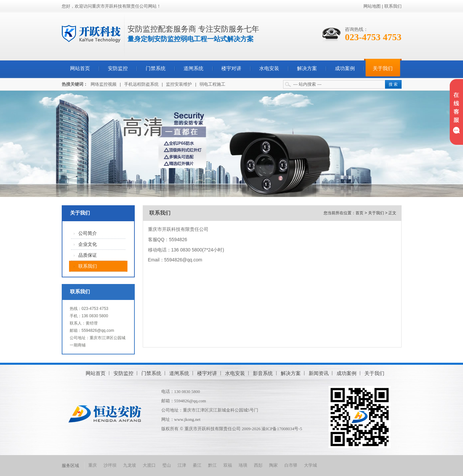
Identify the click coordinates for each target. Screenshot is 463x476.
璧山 (167, 465)
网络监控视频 (104, 84)
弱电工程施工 (212, 84)
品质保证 (88, 255)
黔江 (212, 465)
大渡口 (149, 465)
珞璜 (243, 465)
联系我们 (393, 6)
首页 (359, 213)
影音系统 (263, 373)
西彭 (258, 465)
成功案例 (345, 68)
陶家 (273, 465)
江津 (182, 465)
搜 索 (393, 84)
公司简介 (88, 233)
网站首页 (80, 68)
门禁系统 (156, 68)
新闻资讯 (319, 373)
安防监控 (118, 68)
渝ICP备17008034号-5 (282, 429)
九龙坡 (130, 465)
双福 (228, 465)
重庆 (93, 465)
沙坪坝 (110, 465)
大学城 (310, 465)
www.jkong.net (187, 419)
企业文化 (88, 244)
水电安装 (269, 68)
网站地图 (372, 6)
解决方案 (307, 68)
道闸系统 (193, 68)
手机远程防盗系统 (141, 84)
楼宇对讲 (231, 68)
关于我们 (383, 68)
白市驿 (291, 465)
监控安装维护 (179, 84)
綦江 (197, 465)
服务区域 (70, 466)
